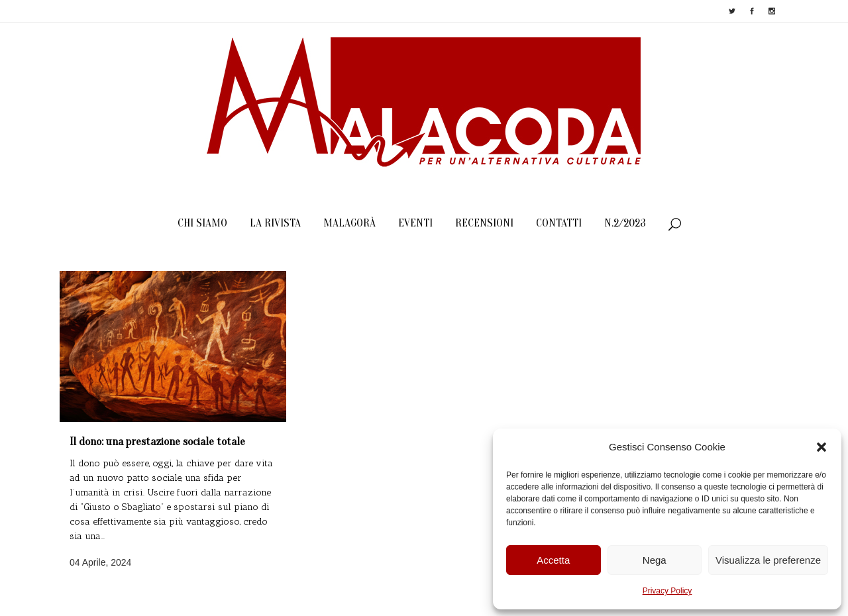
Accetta (553, 560)
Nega (655, 560)
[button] (821, 447)
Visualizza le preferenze (768, 560)
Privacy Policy (667, 591)
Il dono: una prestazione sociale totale (157, 441)
